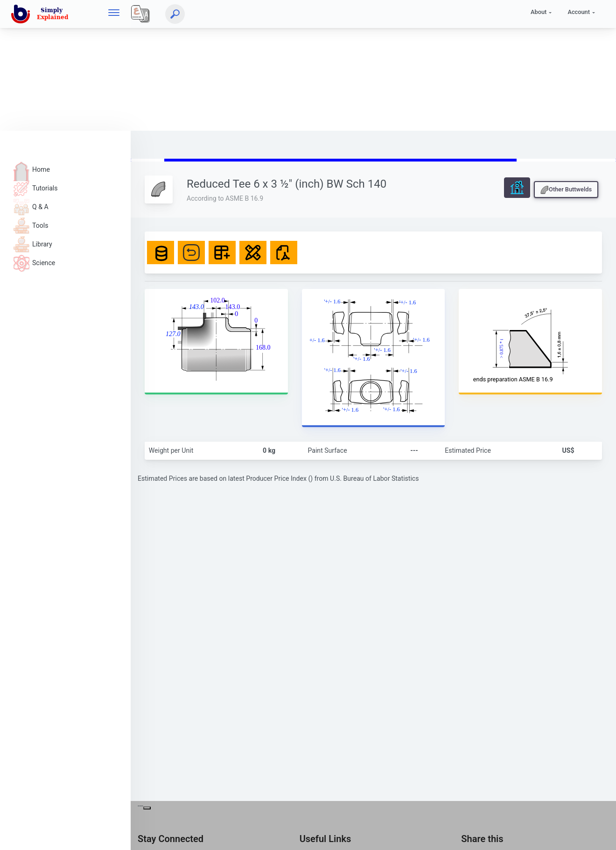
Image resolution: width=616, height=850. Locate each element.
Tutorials (36, 188)
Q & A (31, 207)
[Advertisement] (280, 65)
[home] (42, 14)
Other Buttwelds (566, 190)
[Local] (140, 14)
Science (34, 263)
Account (579, 12)
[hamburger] (114, 14)
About (539, 12)
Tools (31, 225)
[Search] (175, 14)
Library (33, 244)
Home (32, 169)
